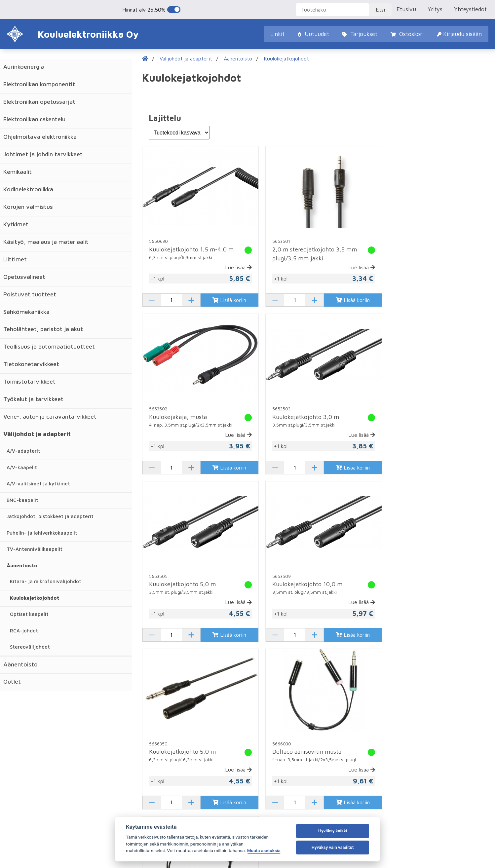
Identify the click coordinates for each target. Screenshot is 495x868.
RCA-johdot (24, 631)
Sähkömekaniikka (26, 312)
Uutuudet (313, 34)
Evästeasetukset (442, 840)
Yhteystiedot (470, 9)
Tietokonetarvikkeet (31, 364)
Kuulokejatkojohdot (35, 598)
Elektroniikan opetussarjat (39, 102)
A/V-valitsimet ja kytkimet (38, 484)
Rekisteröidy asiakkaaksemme (283, 722)
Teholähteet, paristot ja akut (43, 329)
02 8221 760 (384, 722)
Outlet (12, 681)
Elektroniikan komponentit (39, 84)
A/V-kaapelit (22, 467)
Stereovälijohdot (30, 647)
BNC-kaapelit (22, 500)
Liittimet (15, 259)
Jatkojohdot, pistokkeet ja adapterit (50, 516)
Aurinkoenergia (24, 67)
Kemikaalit (18, 172)
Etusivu (406, 9)
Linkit (277, 34)
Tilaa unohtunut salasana (276, 711)
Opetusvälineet (24, 277)
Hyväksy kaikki (333, 831)
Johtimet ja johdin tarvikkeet (43, 154)
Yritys (435, 9)
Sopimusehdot (154, 754)
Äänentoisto (22, 566)
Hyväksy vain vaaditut (333, 847)
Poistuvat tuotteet (30, 294)
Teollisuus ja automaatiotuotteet (49, 346)
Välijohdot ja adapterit (37, 434)
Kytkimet (16, 224)
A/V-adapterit (23, 451)
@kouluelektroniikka (393, 754)
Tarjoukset (360, 34)
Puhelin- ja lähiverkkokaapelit (42, 533)
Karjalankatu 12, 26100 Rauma (405, 711)
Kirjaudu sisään (459, 34)
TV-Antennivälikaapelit (35, 549)
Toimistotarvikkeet (29, 381)
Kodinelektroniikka (28, 189)
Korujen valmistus (28, 207)
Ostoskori (407, 34)
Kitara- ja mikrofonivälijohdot (46, 581)
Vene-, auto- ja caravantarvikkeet (50, 416)
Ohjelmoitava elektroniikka (40, 137)
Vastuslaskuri (42, 754)
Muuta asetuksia (264, 850)
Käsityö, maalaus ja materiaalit (46, 242)
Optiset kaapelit (29, 614)
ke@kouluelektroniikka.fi (398, 733)
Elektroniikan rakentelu (34, 119)
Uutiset (36, 743)
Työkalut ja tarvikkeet (33, 399)
